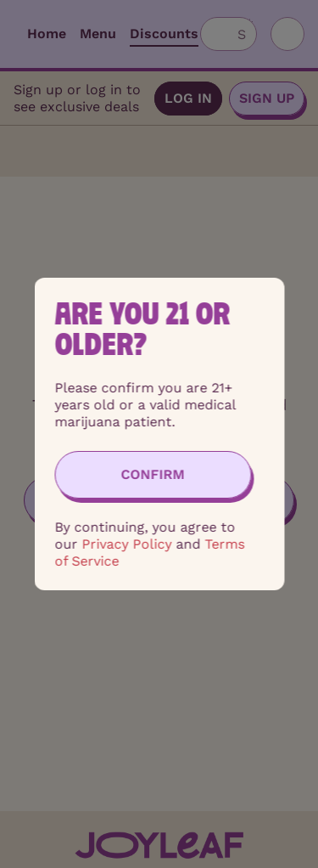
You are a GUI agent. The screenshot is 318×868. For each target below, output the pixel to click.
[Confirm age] (153, 475)
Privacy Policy (126, 544)
